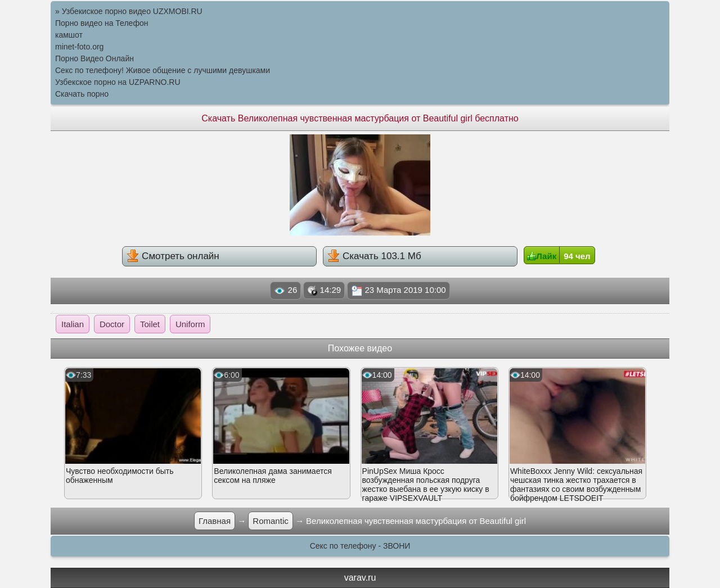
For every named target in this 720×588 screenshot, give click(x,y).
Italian (73, 324)
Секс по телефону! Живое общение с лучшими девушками (163, 70)
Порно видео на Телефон (102, 23)
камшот (69, 35)
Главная (215, 521)
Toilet (150, 324)
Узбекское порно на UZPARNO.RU (118, 82)
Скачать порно (82, 94)
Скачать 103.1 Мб (374, 256)
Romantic (270, 521)
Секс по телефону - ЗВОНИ (360, 546)
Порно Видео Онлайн (94, 58)
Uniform (190, 324)
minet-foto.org (79, 47)
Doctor (112, 324)
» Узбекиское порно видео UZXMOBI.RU (129, 11)
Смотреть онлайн (173, 256)
